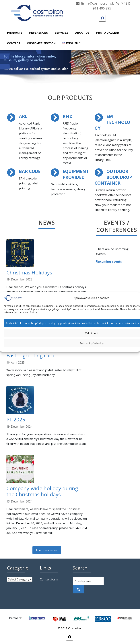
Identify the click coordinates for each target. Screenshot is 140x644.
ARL (23, 116)
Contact (14, 43)
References (39, 33)
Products (15, 33)
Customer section (41, 43)
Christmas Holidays (29, 272)
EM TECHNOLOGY (112, 122)
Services (62, 33)
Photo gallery (108, 33)
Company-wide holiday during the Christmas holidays (42, 491)
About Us (82, 33)
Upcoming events (109, 261)
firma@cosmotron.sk (97, 3)
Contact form (49, 579)
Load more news (47, 550)
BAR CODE (30, 171)
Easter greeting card (30, 355)
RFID (68, 116)
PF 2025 (16, 419)
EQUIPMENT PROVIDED (76, 174)
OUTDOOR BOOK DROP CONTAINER (113, 177)
